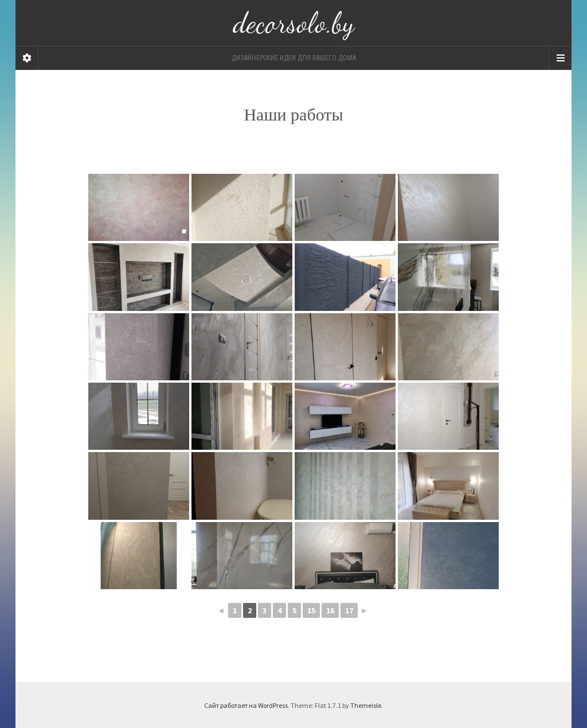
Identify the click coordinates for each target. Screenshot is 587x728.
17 (349, 610)
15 (311, 610)
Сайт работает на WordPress (246, 705)
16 (330, 610)
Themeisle (366, 705)
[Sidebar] (27, 58)
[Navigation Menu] (560, 58)
